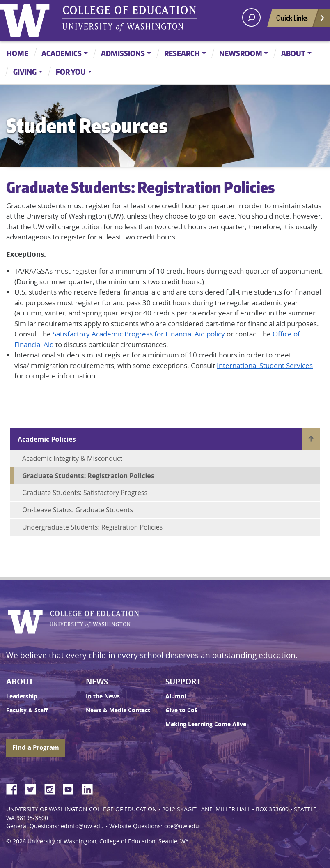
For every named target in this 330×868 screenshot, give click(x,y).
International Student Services (265, 365)
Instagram (53, 788)
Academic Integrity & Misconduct (72, 458)
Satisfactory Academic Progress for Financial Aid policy (139, 334)
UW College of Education (129, 18)
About (293, 53)
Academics (62, 53)
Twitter (34, 788)
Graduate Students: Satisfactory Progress (85, 493)
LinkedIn (90, 788)
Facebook (15, 788)
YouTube (71, 788)
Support (183, 682)
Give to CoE (182, 710)
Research (182, 53)
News (97, 682)
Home (17, 53)
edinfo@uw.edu (82, 826)
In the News (103, 696)
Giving (25, 72)
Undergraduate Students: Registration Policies (92, 527)
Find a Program (36, 747)
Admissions (123, 53)
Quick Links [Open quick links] (301, 20)
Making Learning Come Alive (206, 724)
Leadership (22, 696)
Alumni (176, 696)
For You (71, 72)
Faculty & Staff (27, 710)
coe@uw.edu (182, 826)
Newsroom (241, 53)
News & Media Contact (118, 710)
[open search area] (251, 17)
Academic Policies (47, 439)
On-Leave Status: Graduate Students (78, 510)
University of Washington (27, 18)
